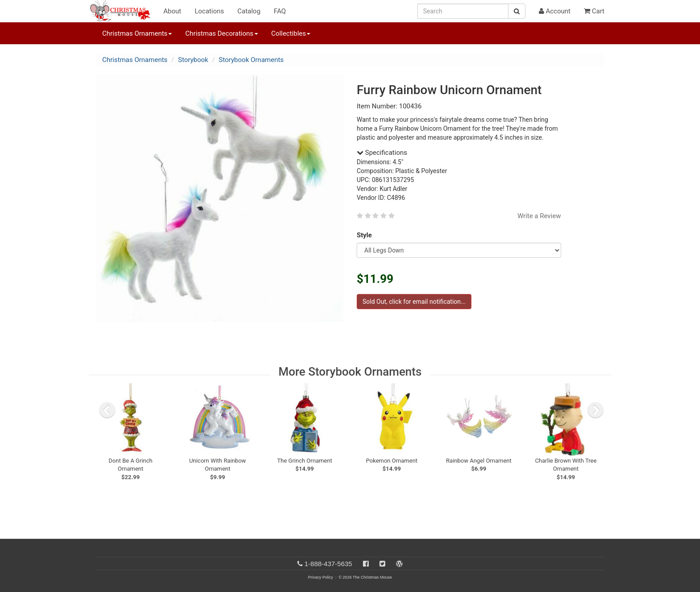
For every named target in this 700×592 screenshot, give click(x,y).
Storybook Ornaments (251, 60)
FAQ (280, 11)
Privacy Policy (321, 577)
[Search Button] (517, 11)
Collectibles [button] (291, 33)
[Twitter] (382, 564)
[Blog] (399, 564)
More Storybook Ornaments (350, 372)
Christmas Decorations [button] (221, 33)
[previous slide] (107, 410)
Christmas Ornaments (135, 60)
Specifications (382, 153)
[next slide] (596, 410)
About (172, 11)
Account (555, 11)
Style (366, 235)
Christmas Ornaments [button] (137, 33)
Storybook (193, 60)
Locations (209, 11)
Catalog (249, 11)
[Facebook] (366, 564)
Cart (594, 11)
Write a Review (539, 216)
